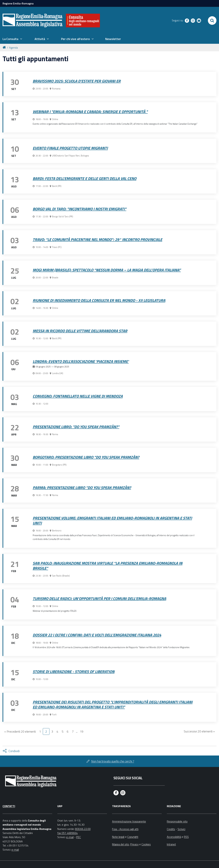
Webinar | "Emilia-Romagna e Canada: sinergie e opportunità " (90, 112)
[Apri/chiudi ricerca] (212, 21)
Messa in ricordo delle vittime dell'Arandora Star (80, 331)
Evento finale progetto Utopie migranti (70, 148)
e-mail (15, 850)
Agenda (13, 48)
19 (82, 731)
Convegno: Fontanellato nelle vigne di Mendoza (78, 396)
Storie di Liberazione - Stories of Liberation (74, 672)
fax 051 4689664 (67, 833)
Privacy (134, 844)
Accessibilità (174, 837)
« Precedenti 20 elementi (20, 731)
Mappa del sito (121, 844)
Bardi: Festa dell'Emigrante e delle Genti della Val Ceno (85, 178)
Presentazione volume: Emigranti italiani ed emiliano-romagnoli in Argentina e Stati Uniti (112, 521)
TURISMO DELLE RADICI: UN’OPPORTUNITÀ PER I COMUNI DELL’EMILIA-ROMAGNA (99, 599)
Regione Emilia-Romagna (18, 3)
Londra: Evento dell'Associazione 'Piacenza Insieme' (81, 361)
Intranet (171, 844)
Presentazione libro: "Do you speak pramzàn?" (76, 427)
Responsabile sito (177, 821)
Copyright (133, 837)
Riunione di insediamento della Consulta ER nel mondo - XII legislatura (99, 300)
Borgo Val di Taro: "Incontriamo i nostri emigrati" (79, 209)
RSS (186, 837)
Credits (171, 829)
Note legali (118, 837)
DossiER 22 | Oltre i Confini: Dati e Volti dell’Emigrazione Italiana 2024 (97, 635)
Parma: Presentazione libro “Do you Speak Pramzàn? (82, 488)
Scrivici (181, 829)
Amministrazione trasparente (129, 821)
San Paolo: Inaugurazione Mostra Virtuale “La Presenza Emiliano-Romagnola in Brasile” (108, 566)
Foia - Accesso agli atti (125, 829)
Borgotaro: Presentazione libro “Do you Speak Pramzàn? (86, 457)
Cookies (146, 844)
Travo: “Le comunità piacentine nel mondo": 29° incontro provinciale (97, 240)
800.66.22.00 (83, 829)
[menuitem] (12, 39)
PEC (79, 837)
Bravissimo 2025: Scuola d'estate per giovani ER (77, 81)
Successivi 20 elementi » (199, 731)
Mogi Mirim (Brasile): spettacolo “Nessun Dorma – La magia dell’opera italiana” (107, 270)
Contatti (9, 806)
